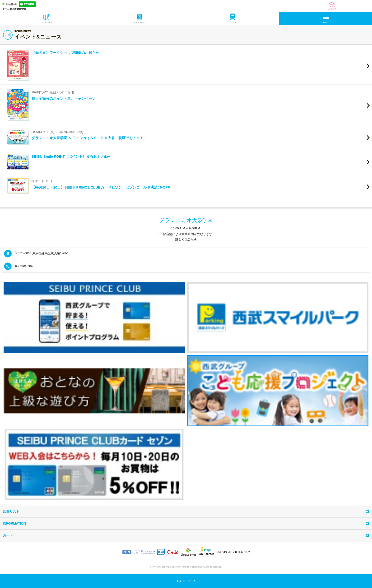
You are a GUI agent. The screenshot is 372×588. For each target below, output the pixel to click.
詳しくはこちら (186, 239)
